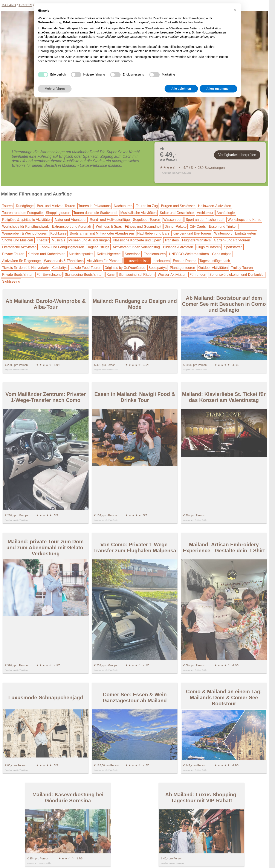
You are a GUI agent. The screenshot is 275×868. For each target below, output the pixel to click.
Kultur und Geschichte (177, 213)
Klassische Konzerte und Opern (137, 240)
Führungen (198, 275)
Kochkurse (58, 233)
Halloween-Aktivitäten (215, 206)
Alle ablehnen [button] (181, 89)
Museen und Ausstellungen (89, 240)
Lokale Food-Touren (86, 268)
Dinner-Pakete (176, 226)
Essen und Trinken (223, 226)
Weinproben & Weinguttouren (25, 233)
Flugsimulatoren (209, 247)
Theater (43, 240)
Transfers (172, 240)
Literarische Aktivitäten (19, 247)
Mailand (9, 5)
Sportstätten (233, 247)
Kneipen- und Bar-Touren (192, 233)
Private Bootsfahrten (18, 275)
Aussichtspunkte (81, 254)
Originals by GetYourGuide (125, 268)
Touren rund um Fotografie (22, 213)
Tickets (25, 5)
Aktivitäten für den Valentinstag (136, 247)
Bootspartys (157, 268)
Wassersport (173, 220)
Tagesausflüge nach (215, 261)
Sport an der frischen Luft (205, 220)
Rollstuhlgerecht (109, 254)
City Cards (198, 226)
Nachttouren (123, 206)
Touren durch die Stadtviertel (95, 213)
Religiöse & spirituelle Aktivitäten (27, 220)
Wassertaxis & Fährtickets (64, 261)
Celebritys (60, 268)
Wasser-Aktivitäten (172, 275)
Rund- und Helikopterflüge (110, 220)
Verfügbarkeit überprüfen (237, 155)
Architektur (205, 213)
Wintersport (223, 233)
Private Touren (13, 254)
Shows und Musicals (18, 240)
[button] (235, 10)
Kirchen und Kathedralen (46, 254)
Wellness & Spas (109, 226)
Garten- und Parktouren (232, 240)
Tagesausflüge (98, 247)
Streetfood (133, 254)
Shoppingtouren (58, 213)
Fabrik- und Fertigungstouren (62, 247)
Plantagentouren (183, 268)
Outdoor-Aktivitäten (213, 268)
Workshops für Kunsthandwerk (26, 226)
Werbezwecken (68, 37)
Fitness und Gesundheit (143, 226)
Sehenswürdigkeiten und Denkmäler (237, 275)
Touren (7, 206)
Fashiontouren (155, 254)
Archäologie (226, 213)
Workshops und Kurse (244, 220)
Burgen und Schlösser (178, 206)
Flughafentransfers (196, 240)
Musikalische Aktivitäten (138, 213)
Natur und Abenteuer (71, 220)
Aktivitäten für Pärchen (104, 261)
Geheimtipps (222, 254)
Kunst (111, 275)
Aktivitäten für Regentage (21, 261)
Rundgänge (25, 206)
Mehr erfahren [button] (55, 89)
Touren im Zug (147, 206)
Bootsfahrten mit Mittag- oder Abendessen (102, 233)
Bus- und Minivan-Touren (56, 206)
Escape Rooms (185, 261)
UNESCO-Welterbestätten (189, 254)
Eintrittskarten (246, 233)
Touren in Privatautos (95, 206)
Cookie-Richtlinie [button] (176, 22)
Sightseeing (11, 281)
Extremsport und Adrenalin (73, 226)
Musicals (58, 240)
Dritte (129, 28)
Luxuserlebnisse (137, 261)
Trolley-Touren (242, 268)
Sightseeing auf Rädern (137, 275)
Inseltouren (161, 261)
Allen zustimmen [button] (218, 89)
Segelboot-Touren (147, 220)
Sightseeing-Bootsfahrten (84, 275)
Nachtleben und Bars (153, 233)
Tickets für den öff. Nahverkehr (26, 268)
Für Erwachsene (49, 275)
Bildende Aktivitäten (178, 247)
